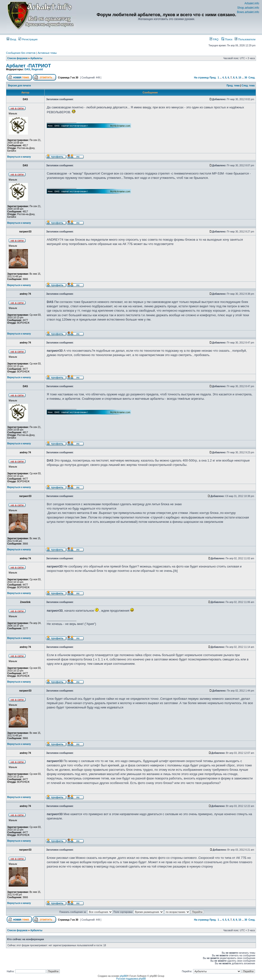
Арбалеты (36, 58)
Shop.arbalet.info (248, 8)
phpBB (123, 976)
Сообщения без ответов (21, 53)
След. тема (248, 86)
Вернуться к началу (19, 157)
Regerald (37, 69)
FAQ (214, 39)
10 (240, 78)
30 (246, 78)
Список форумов (17, 58)
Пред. (213, 78)
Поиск (227, 39)
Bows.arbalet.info (248, 12)
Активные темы (47, 53)
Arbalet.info (252, 3)
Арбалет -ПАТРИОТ (28, 66)
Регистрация (28, 39)
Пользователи (245, 39)
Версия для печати (20, 86)
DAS (27, 69)
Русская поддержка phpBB (131, 979)
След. (252, 78)
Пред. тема (233, 86)
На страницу (202, 78)
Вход (11, 39)
